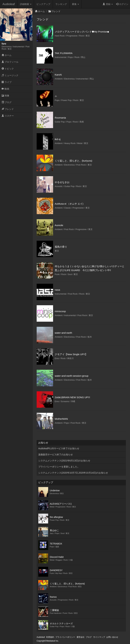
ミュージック (10, 75)
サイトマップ (99, 637)
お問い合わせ (112, 637)
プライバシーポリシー (65, 637)
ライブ (7, 82)
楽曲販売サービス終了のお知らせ (56, 455)
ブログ (7, 102)
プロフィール (10, 62)
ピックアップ (43, 4)
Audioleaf (9, 4)
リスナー (8, 116)
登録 (108, 4)
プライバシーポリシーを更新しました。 (59, 467)
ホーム (7, 55)
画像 (5, 96)
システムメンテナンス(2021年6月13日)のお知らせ (64, 461)
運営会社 (81, 637)
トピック (8, 69)
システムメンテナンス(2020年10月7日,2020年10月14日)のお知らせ (73, 473)
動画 (5, 89)
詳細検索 (26, 4)
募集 (75, 4)
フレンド (8, 109)
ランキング (61, 4)
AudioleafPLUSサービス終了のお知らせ (59, 448)
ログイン (122, 4)
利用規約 (50, 637)
